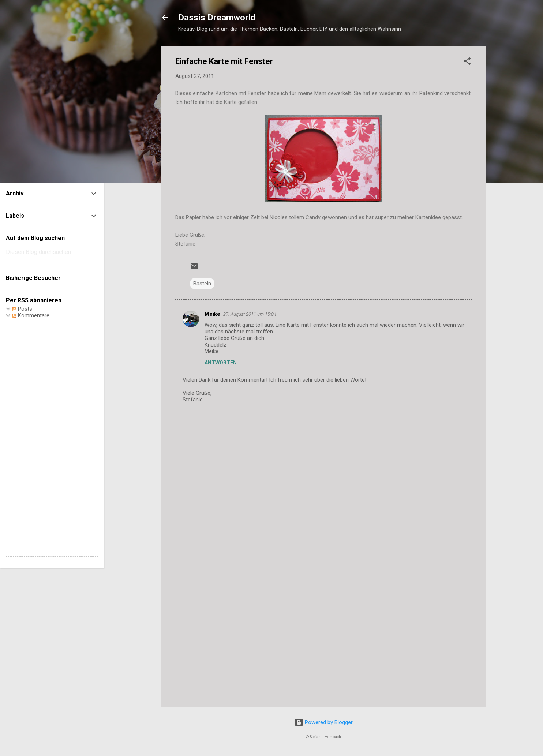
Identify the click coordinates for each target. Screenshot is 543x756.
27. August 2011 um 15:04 (250, 314)
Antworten (221, 363)
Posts (22, 309)
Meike (212, 314)
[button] (467, 62)
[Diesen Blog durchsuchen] (52, 252)
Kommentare (31, 315)
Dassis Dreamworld (217, 18)
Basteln (202, 284)
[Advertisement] (323, 639)
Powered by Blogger (324, 722)
